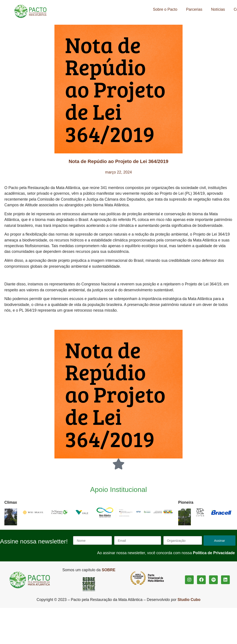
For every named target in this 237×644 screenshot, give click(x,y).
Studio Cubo (189, 600)
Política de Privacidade (214, 553)
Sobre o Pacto (165, 9)
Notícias (218, 9)
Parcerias (194, 9)
